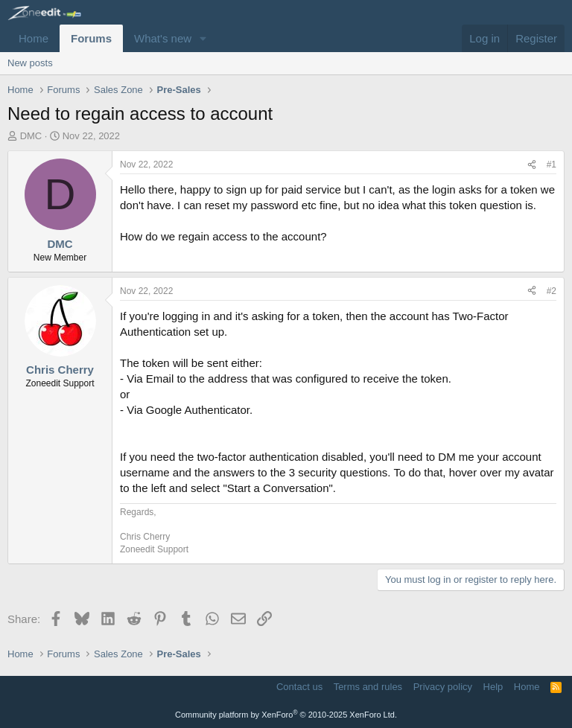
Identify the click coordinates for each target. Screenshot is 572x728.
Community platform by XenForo (286, 715)
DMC (31, 136)
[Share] (532, 165)
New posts (30, 63)
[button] (203, 38)
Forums (91, 38)
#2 (552, 291)
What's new (163, 38)
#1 (552, 165)
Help (493, 687)
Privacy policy (443, 687)
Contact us (299, 687)
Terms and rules (368, 687)
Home (34, 38)
